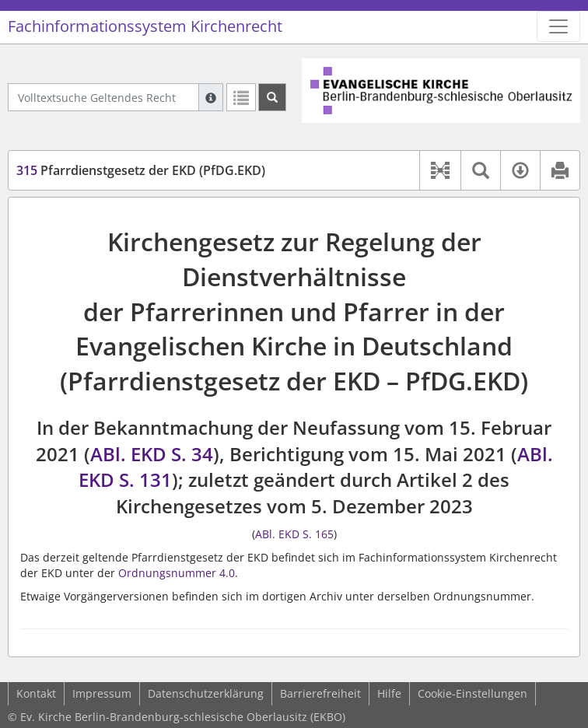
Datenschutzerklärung (206, 693)
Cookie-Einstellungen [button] (472, 693)
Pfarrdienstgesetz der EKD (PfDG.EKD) (141, 170)
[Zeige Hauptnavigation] (558, 26)
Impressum (102, 693)
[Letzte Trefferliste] (241, 97)
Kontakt (36, 693)
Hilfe (389, 693)
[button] (440, 170)
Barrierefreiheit (320, 693)
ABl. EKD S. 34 (152, 454)
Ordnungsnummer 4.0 (177, 573)
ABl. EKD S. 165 (294, 534)
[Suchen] (272, 97)
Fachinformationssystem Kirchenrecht (145, 26)
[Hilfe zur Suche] (211, 97)
